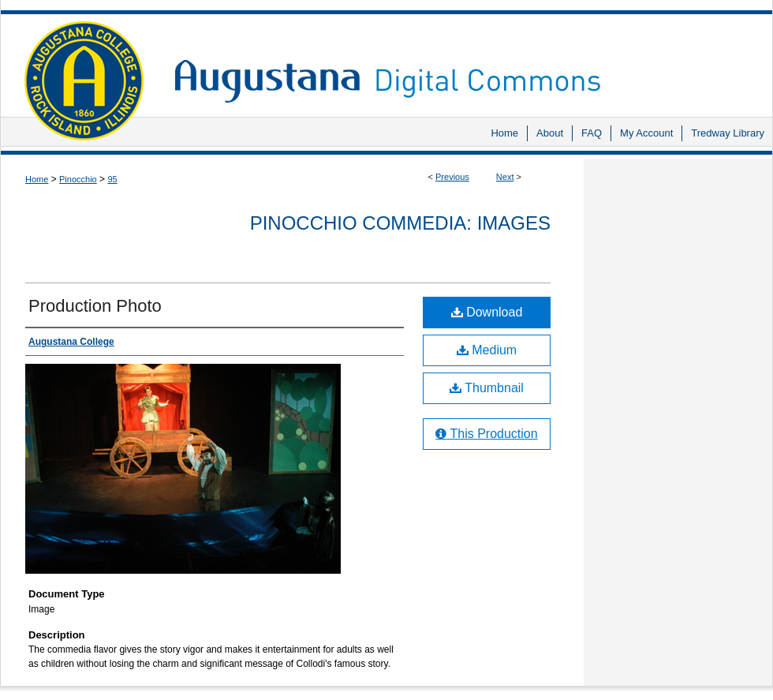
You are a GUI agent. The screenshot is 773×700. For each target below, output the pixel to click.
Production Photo (95, 306)
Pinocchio (78, 179)
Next (505, 177)
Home (37, 179)
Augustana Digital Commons (465, 59)
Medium (487, 350)
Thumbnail (487, 388)
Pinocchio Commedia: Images (400, 223)
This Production (486, 434)
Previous (452, 177)
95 (112, 179)
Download (487, 312)
